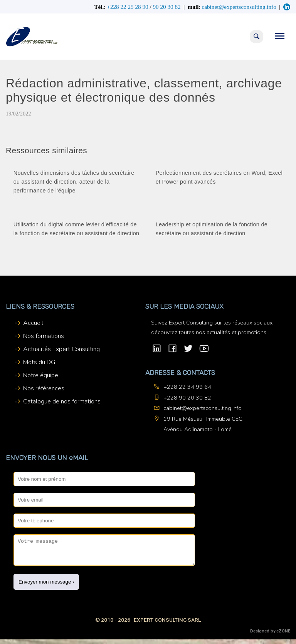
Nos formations (44, 336)
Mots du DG (39, 362)
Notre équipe (41, 375)
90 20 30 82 (166, 7)
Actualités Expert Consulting (61, 349)
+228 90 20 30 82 (187, 398)
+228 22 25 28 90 (127, 7)
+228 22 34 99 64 (187, 387)
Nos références (44, 388)
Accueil (33, 323)
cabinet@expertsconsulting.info (203, 408)
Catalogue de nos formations (62, 401)
